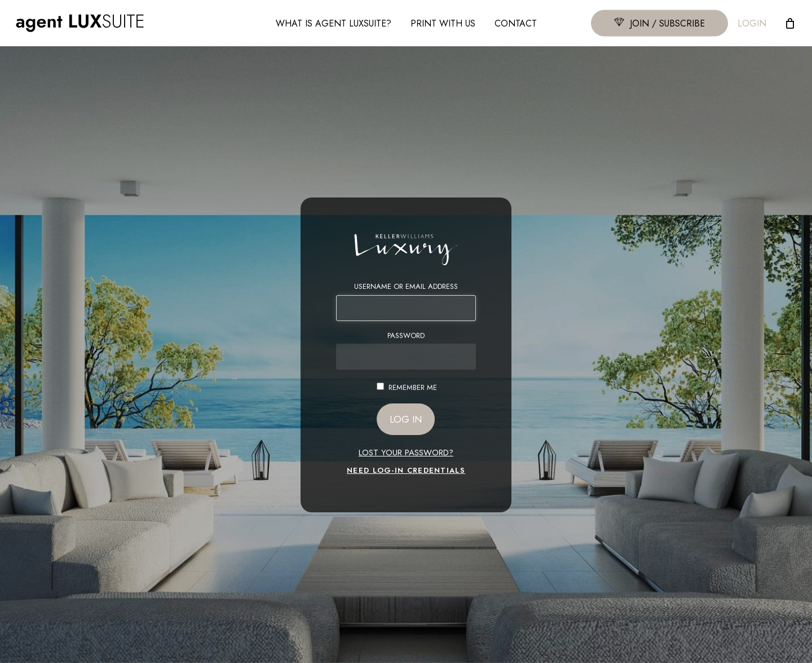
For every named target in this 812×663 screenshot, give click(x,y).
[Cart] (790, 23)
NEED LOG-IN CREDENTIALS (406, 470)
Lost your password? (406, 453)
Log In (406, 419)
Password (406, 336)
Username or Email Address (406, 287)
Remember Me (413, 387)
